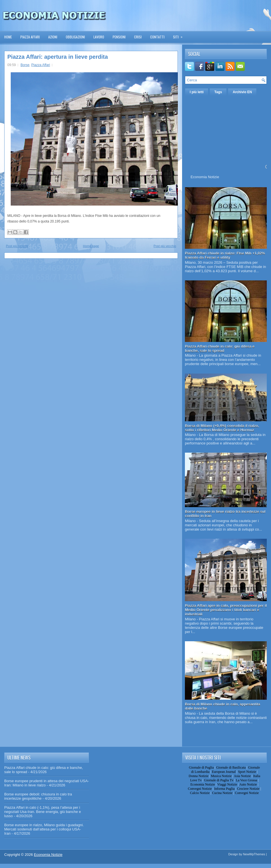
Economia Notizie (205, 177)
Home (8, 37)
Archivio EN (242, 92)
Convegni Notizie (200, 789)
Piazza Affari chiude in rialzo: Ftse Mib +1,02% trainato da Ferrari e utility (225, 255)
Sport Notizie (247, 772)
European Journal (224, 772)
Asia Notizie (242, 776)
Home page (91, 246)
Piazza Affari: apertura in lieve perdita (58, 57)
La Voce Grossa (246, 780)
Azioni (53, 37)
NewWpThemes (254, 854)
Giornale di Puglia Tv (219, 780)
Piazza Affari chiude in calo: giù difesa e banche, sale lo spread (220, 348)
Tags (218, 92)
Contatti (157, 37)
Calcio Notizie (200, 793)
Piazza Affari (30, 37)
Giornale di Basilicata (231, 767)
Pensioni (119, 37)
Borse (25, 65)
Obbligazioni (75, 37)
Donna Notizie (198, 776)
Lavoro (99, 37)
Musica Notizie (221, 776)
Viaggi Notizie (227, 784)
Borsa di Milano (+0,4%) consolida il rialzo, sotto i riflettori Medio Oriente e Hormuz (222, 428)
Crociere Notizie (248, 789)
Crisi (138, 37)
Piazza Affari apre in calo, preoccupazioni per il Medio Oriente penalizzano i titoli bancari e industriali (226, 610)
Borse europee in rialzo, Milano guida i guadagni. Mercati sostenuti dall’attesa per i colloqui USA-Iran (44, 829)
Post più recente (17, 246)
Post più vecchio (165, 246)
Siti (180, 35)
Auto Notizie (248, 784)
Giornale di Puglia (201, 767)
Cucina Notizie (222, 793)
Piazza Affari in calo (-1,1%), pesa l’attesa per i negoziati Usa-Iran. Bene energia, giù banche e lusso (43, 812)
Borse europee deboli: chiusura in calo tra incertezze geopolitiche (38, 796)
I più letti (197, 92)
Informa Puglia (224, 789)
